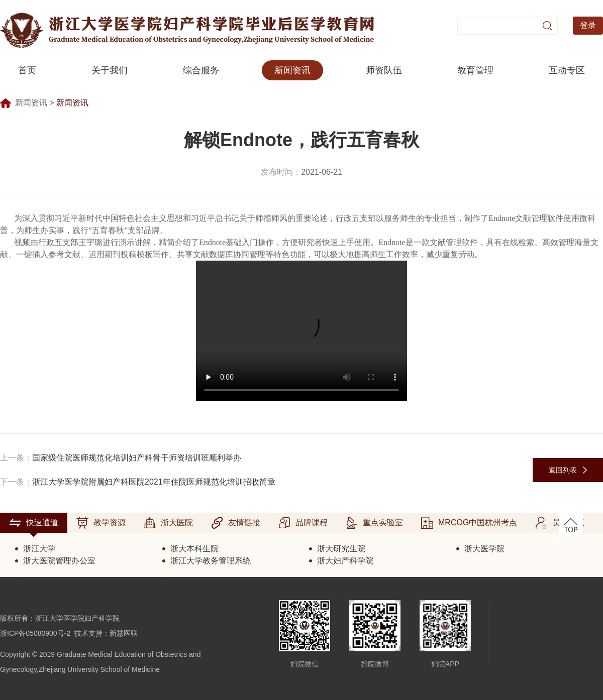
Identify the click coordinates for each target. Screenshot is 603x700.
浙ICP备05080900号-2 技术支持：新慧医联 (69, 633)
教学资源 (101, 523)
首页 (27, 70)
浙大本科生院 (194, 549)
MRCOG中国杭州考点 (469, 523)
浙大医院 (168, 523)
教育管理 (475, 70)
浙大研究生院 (341, 549)
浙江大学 (39, 549)
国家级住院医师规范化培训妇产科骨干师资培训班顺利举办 (137, 458)
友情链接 (236, 523)
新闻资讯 (292, 70)
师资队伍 (384, 70)
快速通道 (34, 523)
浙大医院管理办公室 (59, 561)
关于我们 (110, 70)
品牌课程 (303, 523)
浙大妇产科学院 (345, 561)
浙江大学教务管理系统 (211, 561)
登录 (588, 25)
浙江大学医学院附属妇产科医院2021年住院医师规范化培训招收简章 (154, 482)
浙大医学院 (484, 549)
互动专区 (567, 70)
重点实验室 (374, 523)
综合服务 (201, 70)
